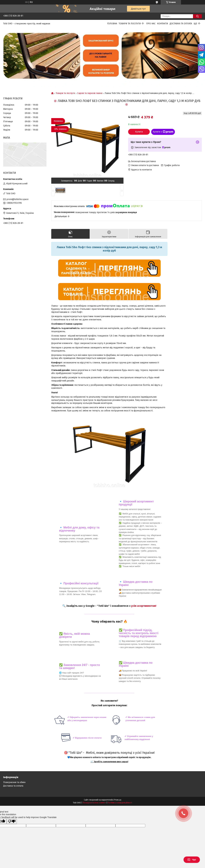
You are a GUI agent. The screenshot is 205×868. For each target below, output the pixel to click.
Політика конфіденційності (120, 803)
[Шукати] (197, 16)
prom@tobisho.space (17, 199)
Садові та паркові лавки (90, 93)
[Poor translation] (12, 821)
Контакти (163, 24)
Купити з (163, 132)
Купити (139, 132)
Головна (112, 24)
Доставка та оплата (181, 24)
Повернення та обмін (14, 782)
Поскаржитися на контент (94, 803)
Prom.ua (118, 800)
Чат (192, 860)
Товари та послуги (130, 24)
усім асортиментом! (144, 606)
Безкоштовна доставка (143, 161)
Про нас (151, 24)
